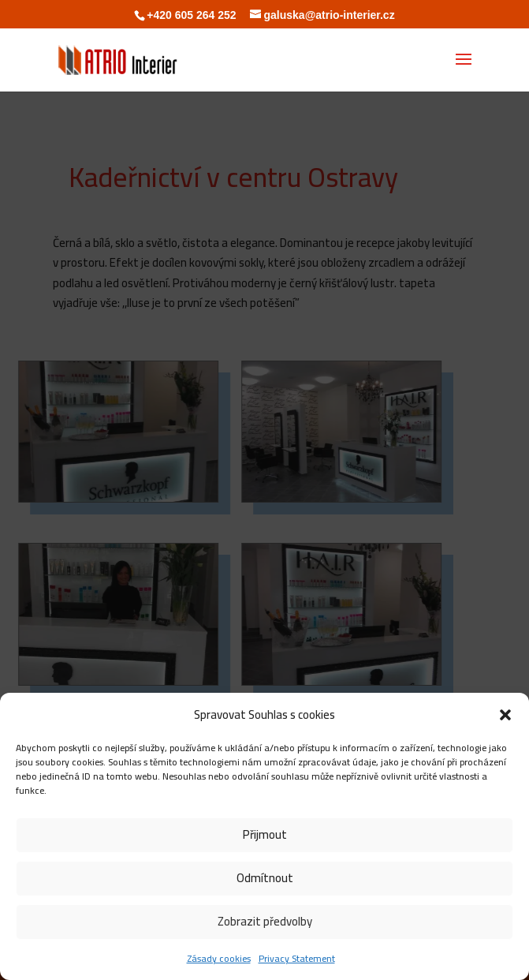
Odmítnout (265, 878)
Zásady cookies (219, 958)
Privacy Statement (297, 958)
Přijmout (265, 834)
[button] (505, 715)
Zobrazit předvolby (265, 921)
